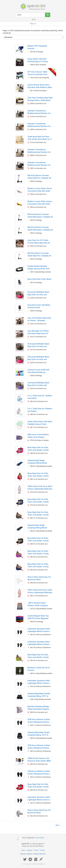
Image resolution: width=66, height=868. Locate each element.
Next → (59, 825)
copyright (26, 864)
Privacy (36, 850)
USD (34, 19)
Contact (42, 850)
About (23, 850)
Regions (29, 854)
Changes (29, 850)
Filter (33, 24)
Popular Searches (39, 854)
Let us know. (40, 838)
